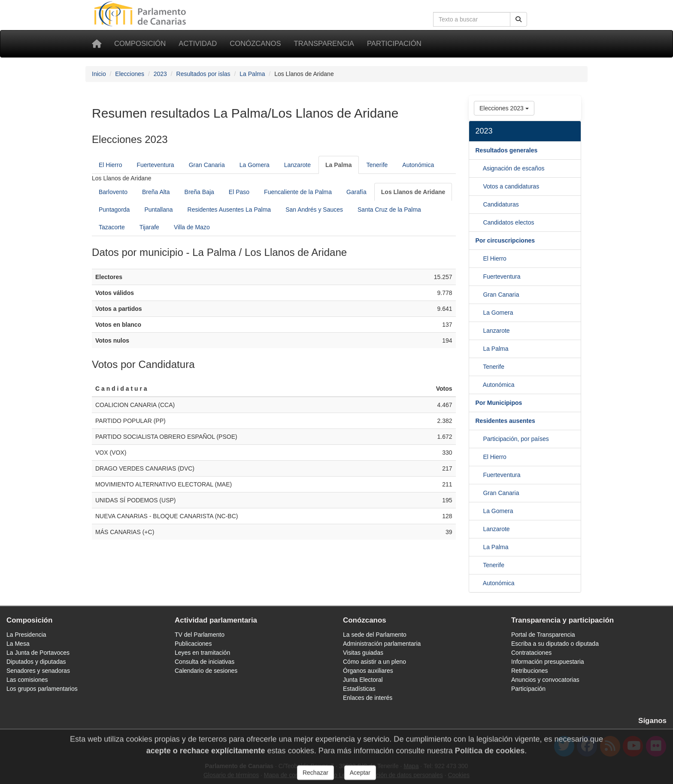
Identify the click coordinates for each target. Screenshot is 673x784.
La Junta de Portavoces (38, 653)
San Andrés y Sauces (314, 210)
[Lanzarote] (479, 349)
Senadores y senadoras (38, 671)
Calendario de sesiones (206, 671)
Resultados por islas (203, 74)
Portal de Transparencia (543, 635)
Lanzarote (297, 165)
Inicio (99, 74)
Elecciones (130, 74)
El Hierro (110, 165)
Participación (394, 44)
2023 (160, 74)
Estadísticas (359, 689)
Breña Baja (199, 192)
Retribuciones (530, 671)
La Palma (252, 74)
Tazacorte (112, 227)
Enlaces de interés (368, 698)
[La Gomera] (479, 331)
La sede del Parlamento (375, 635)
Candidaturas (501, 204)
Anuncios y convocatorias (545, 680)
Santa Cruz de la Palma (389, 210)
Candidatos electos (508, 222)
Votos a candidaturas (511, 186)
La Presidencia (26, 635)
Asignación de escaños (514, 168)
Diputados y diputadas (36, 662)
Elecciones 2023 (504, 108)
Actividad (198, 44)
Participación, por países (516, 439)
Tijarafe (149, 227)
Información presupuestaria (548, 662)
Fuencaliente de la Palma (298, 192)
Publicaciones (193, 644)
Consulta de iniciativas (205, 662)
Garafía (356, 192)
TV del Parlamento (200, 635)
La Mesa (18, 644)
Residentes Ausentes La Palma (229, 210)
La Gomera (255, 165)
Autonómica (418, 165)
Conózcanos (255, 44)
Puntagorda (114, 210)
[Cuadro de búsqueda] (472, 19)
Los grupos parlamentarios (42, 689)
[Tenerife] (479, 385)
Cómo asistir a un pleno (374, 662)
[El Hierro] (479, 277)
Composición (140, 44)
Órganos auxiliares (368, 671)
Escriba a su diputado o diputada (555, 644)
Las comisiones (27, 680)
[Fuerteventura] (479, 295)
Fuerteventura (155, 165)
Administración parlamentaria (382, 644)
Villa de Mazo (192, 227)
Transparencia (324, 44)
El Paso (239, 192)
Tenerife (377, 165)
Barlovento (113, 192)
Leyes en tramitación (202, 653)
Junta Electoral (363, 680)
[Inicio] (97, 44)
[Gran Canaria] (479, 313)
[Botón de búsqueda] (518, 19)
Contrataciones (531, 653)
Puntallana (158, 210)
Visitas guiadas (363, 653)
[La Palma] (338, 165)
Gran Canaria (207, 165)
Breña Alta (156, 192)
